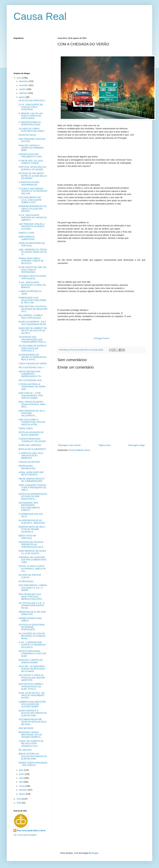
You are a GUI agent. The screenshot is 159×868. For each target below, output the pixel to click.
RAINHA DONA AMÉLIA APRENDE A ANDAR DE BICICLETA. (31, 261)
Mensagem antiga (137, 445)
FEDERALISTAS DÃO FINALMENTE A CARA (30, 155)
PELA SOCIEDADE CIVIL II (31, 368)
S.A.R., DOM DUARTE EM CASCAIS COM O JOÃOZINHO (31, 107)
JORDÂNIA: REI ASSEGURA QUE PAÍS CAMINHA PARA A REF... (32, 560)
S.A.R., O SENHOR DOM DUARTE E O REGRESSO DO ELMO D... (32, 645)
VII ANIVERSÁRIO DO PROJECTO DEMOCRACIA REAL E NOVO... (32, 357)
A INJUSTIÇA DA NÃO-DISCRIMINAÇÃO (29, 183)
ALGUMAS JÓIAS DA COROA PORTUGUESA (32, 277)
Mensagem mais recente (69, 445)
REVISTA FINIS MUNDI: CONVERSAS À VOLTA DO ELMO (32, 654)
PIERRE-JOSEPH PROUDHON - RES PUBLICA (33, 764)
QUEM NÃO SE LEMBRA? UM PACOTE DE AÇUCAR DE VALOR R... (33, 331)
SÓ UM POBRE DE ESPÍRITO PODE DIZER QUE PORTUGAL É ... (32, 348)
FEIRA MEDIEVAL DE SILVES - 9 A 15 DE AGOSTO (33, 552)
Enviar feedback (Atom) (79, 450)
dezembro (24, 81)
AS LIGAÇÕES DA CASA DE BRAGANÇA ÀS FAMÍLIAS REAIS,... (32, 636)
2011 (19, 78)
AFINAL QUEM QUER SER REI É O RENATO (31, 474)
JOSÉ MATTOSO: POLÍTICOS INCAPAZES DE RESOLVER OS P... (33, 309)
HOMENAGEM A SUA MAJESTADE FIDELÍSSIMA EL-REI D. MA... (32, 300)
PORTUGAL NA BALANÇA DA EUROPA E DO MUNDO (32, 168)
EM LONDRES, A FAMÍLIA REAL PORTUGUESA (31, 317)
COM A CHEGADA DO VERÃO (33, 364)
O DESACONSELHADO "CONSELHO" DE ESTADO (32, 440)
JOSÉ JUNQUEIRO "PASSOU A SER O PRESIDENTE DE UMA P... (32, 488)
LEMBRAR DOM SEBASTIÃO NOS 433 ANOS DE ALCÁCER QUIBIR (32, 704)
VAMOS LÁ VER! (26, 233)
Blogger (95, 853)
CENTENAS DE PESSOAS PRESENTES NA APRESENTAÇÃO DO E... (32, 545)
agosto (22, 97)
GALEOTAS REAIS (27, 135)
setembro (24, 93)
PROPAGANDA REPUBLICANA (27, 467)
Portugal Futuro (102, 338)
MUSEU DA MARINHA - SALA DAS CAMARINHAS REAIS (32, 323)
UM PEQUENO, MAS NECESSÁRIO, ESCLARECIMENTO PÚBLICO (29, 506)
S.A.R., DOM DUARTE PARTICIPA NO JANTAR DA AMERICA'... (33, 218)
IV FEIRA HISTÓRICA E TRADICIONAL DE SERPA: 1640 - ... (32, 387)
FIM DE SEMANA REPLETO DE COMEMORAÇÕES (32, 480)
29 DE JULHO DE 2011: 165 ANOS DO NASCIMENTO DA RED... (32, 696)
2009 (19, 803)
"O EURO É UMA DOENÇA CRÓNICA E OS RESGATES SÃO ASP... (33, 191)
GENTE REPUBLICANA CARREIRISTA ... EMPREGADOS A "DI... (31, 374)
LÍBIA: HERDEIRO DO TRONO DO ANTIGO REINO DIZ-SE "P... (33, 252)
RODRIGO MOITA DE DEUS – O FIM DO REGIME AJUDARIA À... (32, 529)
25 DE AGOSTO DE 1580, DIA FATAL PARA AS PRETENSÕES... (32, 270)
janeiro (22, 794)
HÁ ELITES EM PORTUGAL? (32, 101)
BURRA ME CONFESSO (30, 445)
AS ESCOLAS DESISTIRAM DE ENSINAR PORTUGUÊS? (32, 627)
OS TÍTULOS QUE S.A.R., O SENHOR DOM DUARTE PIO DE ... (32, 606)
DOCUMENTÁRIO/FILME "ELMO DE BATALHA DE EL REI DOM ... (33, 722)
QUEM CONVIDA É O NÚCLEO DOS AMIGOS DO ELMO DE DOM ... (33, 713)
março (22, 786)
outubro (23, 89)
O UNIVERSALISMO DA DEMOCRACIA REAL (30, 123)
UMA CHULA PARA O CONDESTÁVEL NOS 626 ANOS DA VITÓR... (32, 422)
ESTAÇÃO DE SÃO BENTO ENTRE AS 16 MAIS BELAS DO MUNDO (33, 176)
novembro (24, 85)
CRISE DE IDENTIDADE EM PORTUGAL (32, 244)
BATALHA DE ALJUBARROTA (32, 449)
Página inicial (105, 445)
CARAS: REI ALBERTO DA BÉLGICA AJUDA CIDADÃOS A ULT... (31, 744)
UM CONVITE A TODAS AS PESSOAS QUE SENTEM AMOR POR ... (32, 678)
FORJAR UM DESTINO (29, 462)
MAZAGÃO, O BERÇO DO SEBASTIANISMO (31, 661)
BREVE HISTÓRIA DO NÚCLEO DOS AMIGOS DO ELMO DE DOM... (33, 756)
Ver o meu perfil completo (25, 835)
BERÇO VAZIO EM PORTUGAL (27, 537)
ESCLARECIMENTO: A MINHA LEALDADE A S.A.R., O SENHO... (33, 588)
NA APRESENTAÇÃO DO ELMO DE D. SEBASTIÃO (32, 522)
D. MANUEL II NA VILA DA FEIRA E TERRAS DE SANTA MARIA (31, 116)
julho (22, 770)
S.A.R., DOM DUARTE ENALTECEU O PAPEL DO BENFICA (32, 285)
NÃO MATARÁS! (26, 728)
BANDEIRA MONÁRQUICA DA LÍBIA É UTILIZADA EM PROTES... (33, 209)
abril (21, 782)
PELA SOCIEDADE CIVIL (30, 380)
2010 (19, 799)
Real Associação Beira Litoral (31, 831)
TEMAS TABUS (26, 428)
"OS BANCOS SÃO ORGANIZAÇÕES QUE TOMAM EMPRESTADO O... (33, 339)
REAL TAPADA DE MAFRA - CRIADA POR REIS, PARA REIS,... (32, 404)
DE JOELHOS (25, 750)
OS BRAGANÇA (26, 581)
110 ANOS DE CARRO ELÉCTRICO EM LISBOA (31, 130)
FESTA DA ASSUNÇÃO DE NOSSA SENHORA (31, 434)
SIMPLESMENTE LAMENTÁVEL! (27, 238)
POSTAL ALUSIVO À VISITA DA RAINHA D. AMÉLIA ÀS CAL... (32, 569)
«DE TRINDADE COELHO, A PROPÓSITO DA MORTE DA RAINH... (32, 227)
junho (22, 774)
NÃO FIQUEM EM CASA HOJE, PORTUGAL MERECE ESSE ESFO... (31, 597)
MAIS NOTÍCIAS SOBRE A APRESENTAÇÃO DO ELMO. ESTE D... (31, 687)
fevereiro (23, 790)
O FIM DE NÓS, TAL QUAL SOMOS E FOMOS (31, 162)
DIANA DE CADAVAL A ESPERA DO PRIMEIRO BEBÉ (31, 148)
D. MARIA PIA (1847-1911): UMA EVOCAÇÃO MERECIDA (31, 456)
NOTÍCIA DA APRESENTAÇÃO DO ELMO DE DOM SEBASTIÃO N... (33, 496)
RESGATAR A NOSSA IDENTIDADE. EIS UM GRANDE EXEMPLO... (30, 735)
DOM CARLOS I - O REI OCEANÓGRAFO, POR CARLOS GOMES (31, 396)
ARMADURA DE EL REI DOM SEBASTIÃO (32, 613)
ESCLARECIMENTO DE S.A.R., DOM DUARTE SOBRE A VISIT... (30, 200)
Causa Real (40, 16)
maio (22, 778)
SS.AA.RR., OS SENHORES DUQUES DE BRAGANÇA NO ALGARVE (32, 669)
